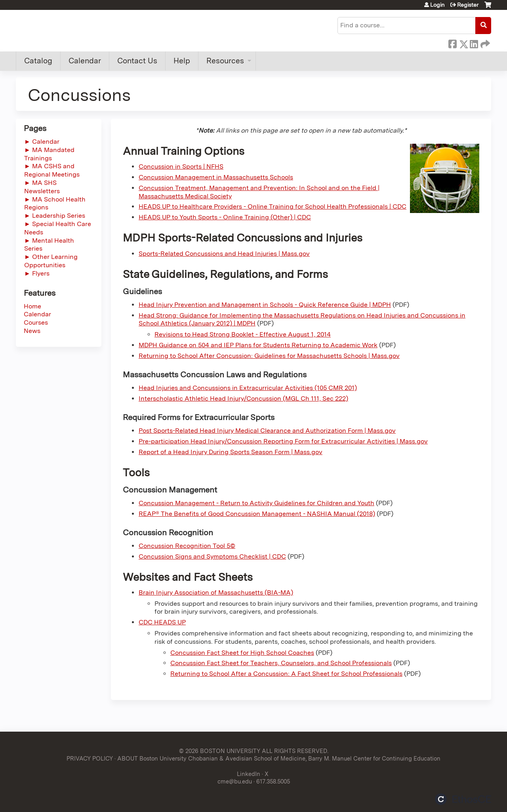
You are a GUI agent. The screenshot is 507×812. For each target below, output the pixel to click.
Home (32, 306)
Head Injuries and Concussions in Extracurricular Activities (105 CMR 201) (248, 388)
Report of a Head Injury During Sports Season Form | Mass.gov (231, 452)
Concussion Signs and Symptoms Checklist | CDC (212, 556)
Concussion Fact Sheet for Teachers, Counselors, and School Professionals (281, 663)
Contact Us (137, 61)
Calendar (85, 61)
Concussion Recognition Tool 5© (187, 546)
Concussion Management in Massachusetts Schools (216, 177)
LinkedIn (474, 43)
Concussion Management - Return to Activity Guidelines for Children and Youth (256, 503)
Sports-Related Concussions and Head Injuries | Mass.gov (224, 254)
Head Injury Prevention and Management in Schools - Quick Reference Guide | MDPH (265, 305)
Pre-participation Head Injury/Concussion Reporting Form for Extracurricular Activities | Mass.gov (283, 441)
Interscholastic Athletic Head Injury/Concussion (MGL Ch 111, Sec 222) (243, 398)
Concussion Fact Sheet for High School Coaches (242, 653)
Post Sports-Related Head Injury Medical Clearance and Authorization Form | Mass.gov (267, 431)
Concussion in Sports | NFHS (181, 166)
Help (182, 61)
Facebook (452, 43)
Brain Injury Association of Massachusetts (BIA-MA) (216, 592)
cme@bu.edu (235, 781)
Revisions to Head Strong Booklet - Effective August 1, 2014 (243, 334)
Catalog (38, 61)
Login (437, 5)
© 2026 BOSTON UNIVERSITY (220, 751)
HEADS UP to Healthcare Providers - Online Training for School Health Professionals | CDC (273, 206)
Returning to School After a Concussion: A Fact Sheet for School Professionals (286, 674)
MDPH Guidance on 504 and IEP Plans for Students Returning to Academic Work (258, 345)
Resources (225, 61)
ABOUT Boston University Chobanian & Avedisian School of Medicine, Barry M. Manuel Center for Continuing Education (279, 758)
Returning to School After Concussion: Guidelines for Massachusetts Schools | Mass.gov (269, 356)
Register (468, 5)
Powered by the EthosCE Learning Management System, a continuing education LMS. (463, 799)
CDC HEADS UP (162, 622)
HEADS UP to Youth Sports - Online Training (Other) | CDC (225, 217)
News (32, 331)
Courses (36, 322)
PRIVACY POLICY (90, 758)
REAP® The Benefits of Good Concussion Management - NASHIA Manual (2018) (257, 514)
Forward (484, 43)
